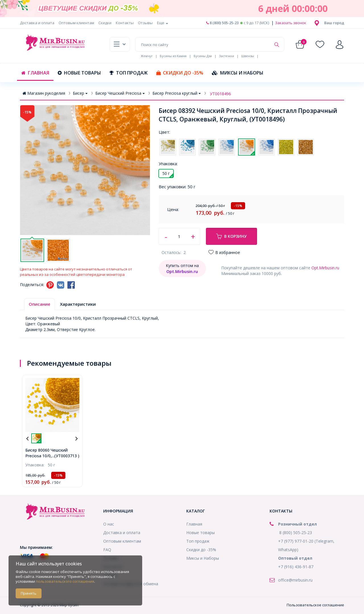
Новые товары (79, 73)
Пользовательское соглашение (315, 605)
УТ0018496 (220, 94)
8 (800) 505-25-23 (222, 23)
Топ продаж (129, 73)
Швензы (248, 56)
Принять (29, 593)
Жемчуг (147, 56)
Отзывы (145, 23)
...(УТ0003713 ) (66, 456)
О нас (109, 524)
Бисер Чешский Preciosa (120, 93)
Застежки (227, 56)
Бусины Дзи (203, 56)
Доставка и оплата (37, 23)
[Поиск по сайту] (203, 44)
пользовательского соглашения (65, 581)
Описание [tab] (40, 304)
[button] (334, 23)
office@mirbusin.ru (295, 580)
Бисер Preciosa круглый (177, 93)
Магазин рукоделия (44, 93)
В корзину (231, 236)
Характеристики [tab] (78, 304)
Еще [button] (163, 23)
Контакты (125, 23)
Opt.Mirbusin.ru (325, 268)
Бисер (80, 93)
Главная (35, 73)
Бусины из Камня (173, 56)
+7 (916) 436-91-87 (296, 567)
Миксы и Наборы (238, 73)
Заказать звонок (290, 23)
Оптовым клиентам (76, 23)
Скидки (105, 23)
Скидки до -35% (180, 73)
